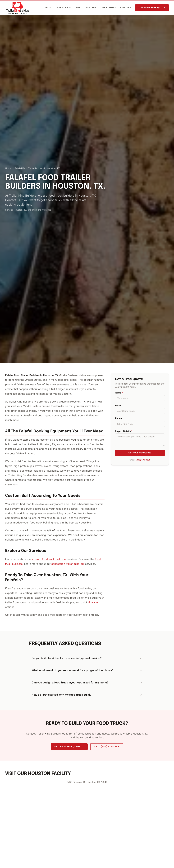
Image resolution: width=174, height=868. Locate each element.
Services (64, 8)
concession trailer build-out (68, 564)
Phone (118, 418)
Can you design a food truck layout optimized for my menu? (87, 683)
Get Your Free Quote (152, 8)
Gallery (91, 8)
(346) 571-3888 (143, 460)
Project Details (124, 431)
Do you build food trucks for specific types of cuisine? (87, 658)
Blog (78, 8)
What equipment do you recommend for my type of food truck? (87, 671)
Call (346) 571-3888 (107, 747)
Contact (126, 8)
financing (94, 602)
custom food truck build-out (49, 559)
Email (119, 405)
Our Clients (108, 8)
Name (119, 393)
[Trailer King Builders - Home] (18, 8)
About (49, 8)
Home (8, 168)
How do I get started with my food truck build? (87, 695)
